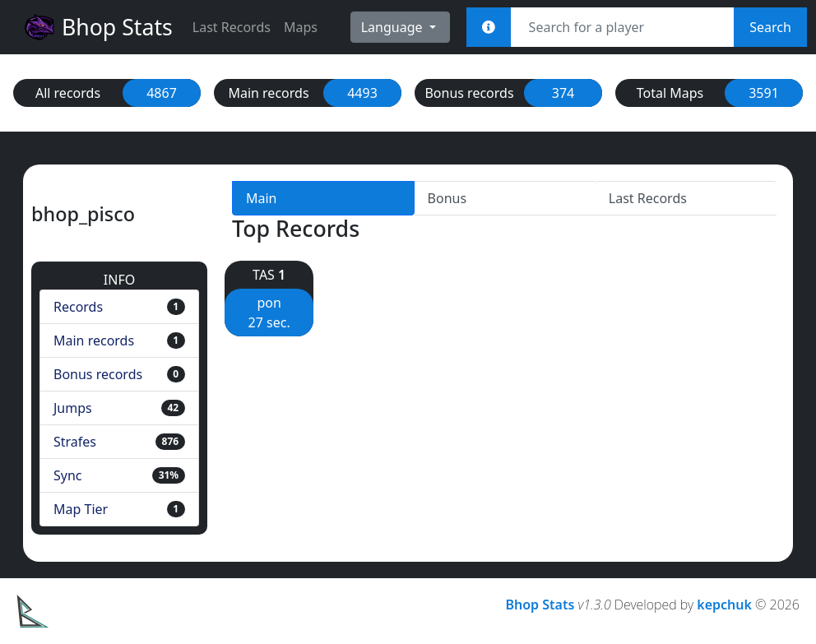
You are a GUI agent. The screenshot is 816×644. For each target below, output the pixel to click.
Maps (301, 27)
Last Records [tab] (648, 198)
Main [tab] (262, 198)
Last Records (232, 27)
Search (770, 27)
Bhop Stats (98, 27)
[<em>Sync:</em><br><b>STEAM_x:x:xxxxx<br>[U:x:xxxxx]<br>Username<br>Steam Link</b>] (489, 27)
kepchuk (724, 605)
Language (394, 27)
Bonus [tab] (447, 198)
